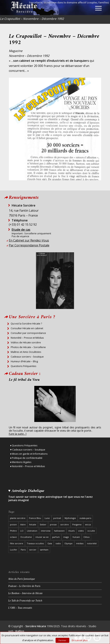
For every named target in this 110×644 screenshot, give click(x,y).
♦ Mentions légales (21, 462)
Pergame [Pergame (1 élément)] (77, 524)
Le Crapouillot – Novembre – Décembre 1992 (32, 19)
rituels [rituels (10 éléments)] (71, 531)
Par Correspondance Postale (29, 245)
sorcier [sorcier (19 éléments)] (33, 550)
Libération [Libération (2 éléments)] (32, 531)
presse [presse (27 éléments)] (53, 524)
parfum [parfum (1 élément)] (56, 537)
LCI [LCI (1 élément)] (22, 531)
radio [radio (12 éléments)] (58, 543)
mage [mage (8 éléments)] (66, 537)
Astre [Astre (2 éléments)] (23, 524)
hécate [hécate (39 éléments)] (33, 524)
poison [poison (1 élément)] (13, 524)
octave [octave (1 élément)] (13, 537)
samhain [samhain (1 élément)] (44, 550)
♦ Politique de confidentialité (26, 458)
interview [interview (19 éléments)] (46, 531)
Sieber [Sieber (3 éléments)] (43, 524)
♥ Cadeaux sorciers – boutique (28, 450)
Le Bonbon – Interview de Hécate (25, 593)
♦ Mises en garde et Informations (29, 454)
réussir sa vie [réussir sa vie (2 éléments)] (42, 537)
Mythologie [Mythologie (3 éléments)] (70, 518)
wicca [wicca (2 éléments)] (88, 524)
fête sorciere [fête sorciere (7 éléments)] (17, 543)
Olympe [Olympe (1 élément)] (68, 543)
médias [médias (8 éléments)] (80, 543)
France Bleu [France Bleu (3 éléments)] (35, 518)
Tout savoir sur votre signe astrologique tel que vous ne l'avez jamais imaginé (50, 498)
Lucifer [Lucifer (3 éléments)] (14, 550)
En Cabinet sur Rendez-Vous (29, 240)
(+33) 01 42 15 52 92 (23, 224)
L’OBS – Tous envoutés (20, 608)
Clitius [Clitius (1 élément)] (86, 537)
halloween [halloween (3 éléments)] (59, 531)
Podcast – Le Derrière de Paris (24, 586)
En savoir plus (80, 640)
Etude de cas (21, 230)
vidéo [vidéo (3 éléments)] (81, 531)
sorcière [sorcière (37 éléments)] (65, 524)
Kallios (20, 631)
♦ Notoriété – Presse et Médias (28, 466)
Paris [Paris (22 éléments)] (23, 550)
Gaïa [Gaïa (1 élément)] (50, 543)
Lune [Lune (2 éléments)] (47, 518)
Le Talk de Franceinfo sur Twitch (25, 601)
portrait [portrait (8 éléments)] (57, 518)
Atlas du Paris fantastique (22, 579)
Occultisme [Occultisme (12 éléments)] (26, 537)
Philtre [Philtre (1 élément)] (13, 531)
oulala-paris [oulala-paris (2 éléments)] (85, 518)
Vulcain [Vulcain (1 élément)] (76, 537)
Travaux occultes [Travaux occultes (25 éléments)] (35, 543)
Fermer (62, 640)
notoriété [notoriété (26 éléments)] (92, 543)
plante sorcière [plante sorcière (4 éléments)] (18, 518)
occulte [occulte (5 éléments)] (91, 531)
